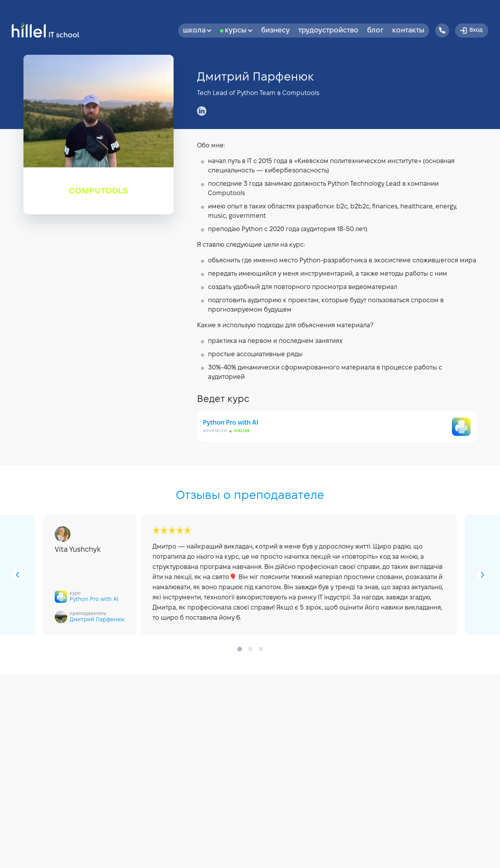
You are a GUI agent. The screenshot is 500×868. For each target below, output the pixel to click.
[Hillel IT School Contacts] (442, 30)
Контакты (408, 31)
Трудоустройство (328, 31)
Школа (197, 31)
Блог (375, 31)
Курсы (239, 31)
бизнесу (275, 31)
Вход (471, 30)
